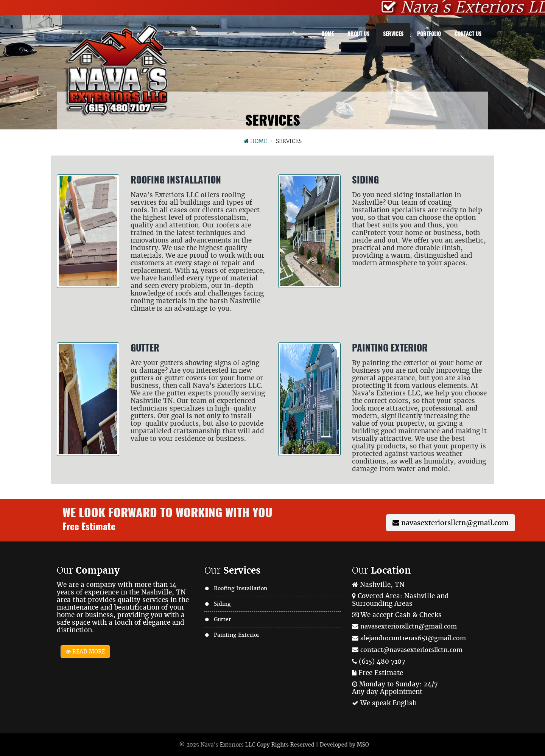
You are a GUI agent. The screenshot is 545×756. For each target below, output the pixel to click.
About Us (358, 34)
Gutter (222, 619)
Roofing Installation (241, 588)
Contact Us (468, 34)
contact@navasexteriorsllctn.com (411, 650)
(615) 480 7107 (382, 661)
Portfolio (429, 34)
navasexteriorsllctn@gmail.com (451, 523)
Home (328, 34)
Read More (85, 652)
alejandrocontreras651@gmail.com (413, 638)
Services (393, 34)
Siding (222, 604)
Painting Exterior (237, 635)
